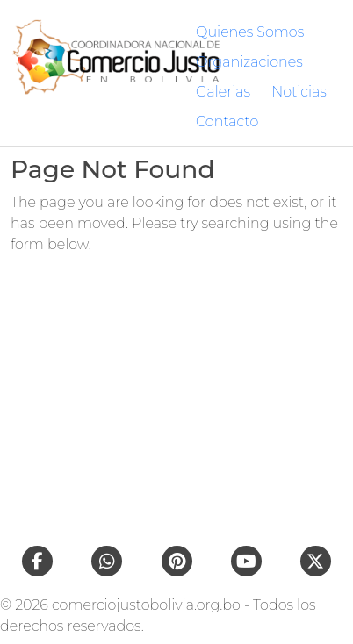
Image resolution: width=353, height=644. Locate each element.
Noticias (299, 92)
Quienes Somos (250, 32)
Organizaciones (249, 62)
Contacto (227, 122)
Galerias (223, 92)
